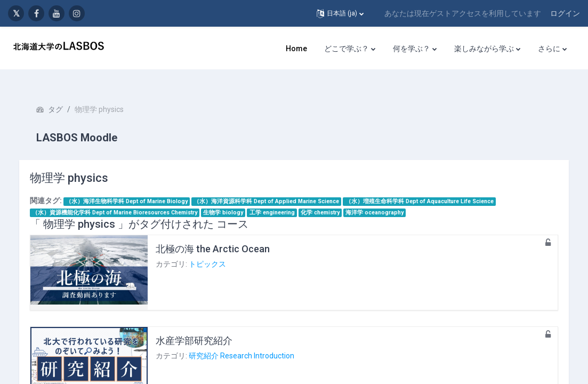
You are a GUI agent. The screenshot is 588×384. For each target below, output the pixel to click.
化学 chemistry (331, 199)
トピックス (218, 251)
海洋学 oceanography (386, 199)
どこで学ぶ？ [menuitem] (347, 49)
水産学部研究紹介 (205, 327)
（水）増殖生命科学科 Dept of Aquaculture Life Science (430, 187)
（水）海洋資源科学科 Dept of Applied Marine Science (277, 187)
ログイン (565, 13)
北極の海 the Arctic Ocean (223, 235)
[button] (340, 13)
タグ (66, 96)
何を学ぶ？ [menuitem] (412, 49)
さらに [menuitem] (549, 49)
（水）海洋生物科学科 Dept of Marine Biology (137, 187)
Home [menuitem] (296, 49)
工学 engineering (283, 199)
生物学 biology (234, 199)
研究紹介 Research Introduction (252, 342)
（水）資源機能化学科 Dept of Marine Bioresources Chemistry (125, 199)
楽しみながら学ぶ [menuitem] (484, 49)
